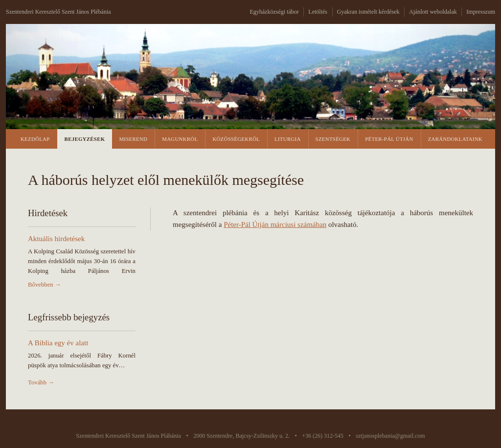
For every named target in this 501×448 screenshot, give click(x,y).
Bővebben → (45, 285)
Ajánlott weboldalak (433, 12)
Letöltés (318, 12)
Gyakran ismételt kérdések (368, 12)
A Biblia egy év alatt (58, 343)
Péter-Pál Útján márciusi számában (275, 224)
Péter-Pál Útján (389, 139)
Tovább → (41, 382)
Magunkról (180, 139)
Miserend (133, 139)
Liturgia (288, 139)
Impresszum (481, 12)
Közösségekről (236, 139)
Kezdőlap (35, 139)
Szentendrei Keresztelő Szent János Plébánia (58, 12)
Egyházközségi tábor (274, 12)
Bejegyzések (85, 139)
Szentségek (333, 139)
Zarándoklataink (455, 139)
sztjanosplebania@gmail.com (390, 436)
